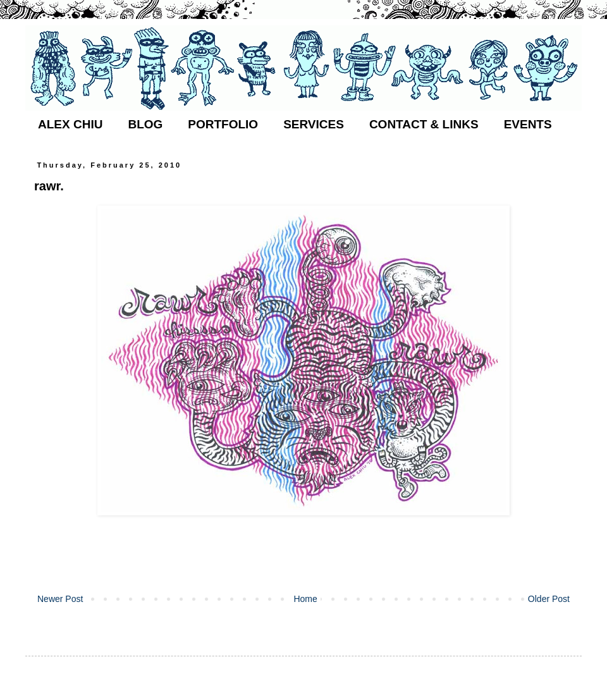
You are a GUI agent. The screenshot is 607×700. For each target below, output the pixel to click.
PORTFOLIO (223, 124)
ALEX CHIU (70, 124)
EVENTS (528, 124)
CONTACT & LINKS (424, 124)
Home (305, 599)
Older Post (549, 599)
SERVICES (314, 124)
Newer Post (60, 599)
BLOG (145, 124)
